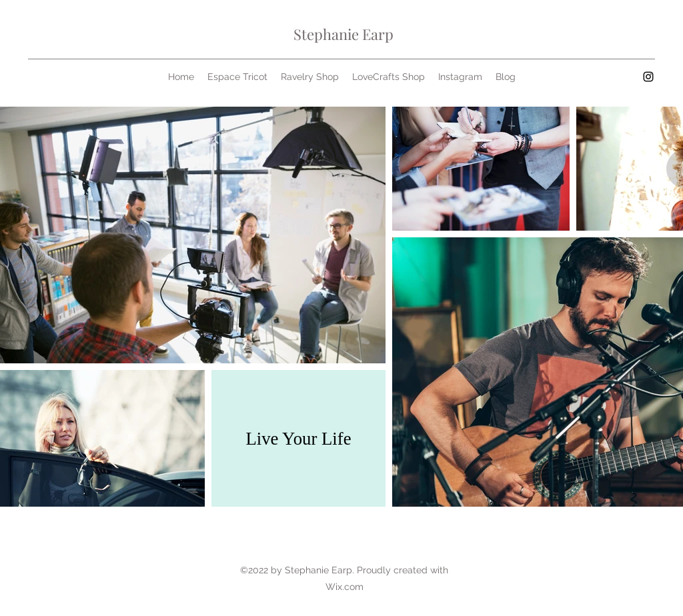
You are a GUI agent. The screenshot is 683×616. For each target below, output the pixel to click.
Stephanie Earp (344, 34)
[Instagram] (648, 77)
